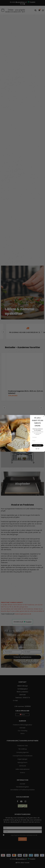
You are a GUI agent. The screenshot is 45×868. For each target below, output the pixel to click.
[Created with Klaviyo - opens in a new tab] (23, 455)
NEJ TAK (38, 452)
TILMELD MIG (37, 448)
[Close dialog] (44, 419)
